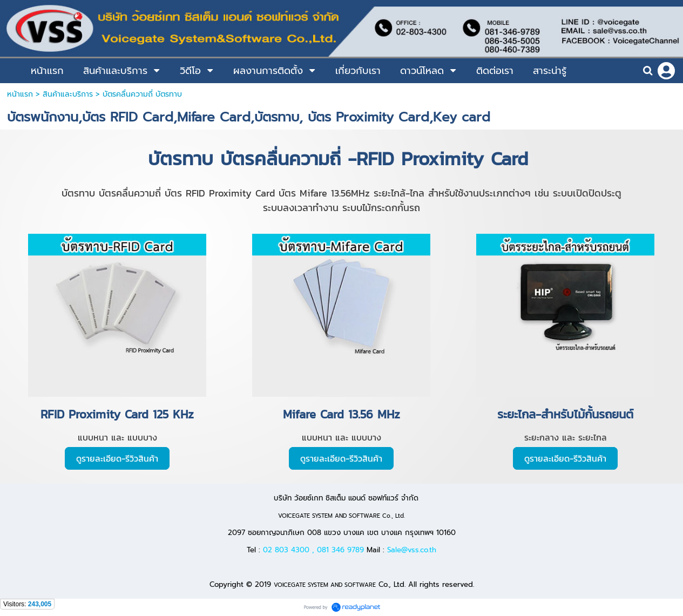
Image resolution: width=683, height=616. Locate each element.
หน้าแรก (20, 94)
